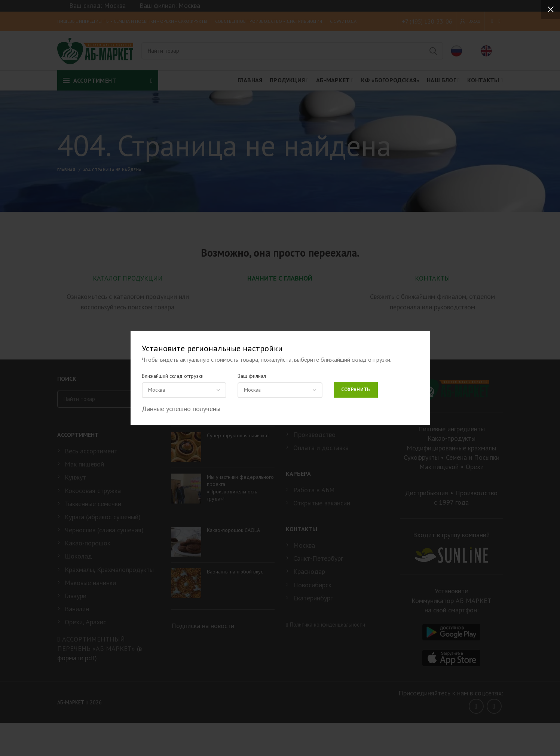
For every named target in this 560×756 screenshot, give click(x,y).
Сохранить (356, 390)
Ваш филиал (252, 376)
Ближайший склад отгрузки (173, 376)
